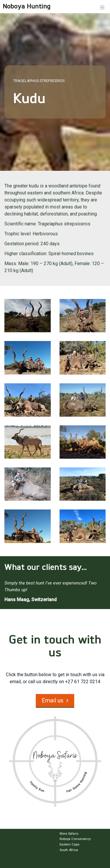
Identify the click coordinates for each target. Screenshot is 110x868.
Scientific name (20, 224)
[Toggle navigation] (102, 7)
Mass (10, 263)
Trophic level (17, 234)
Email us (53, 700)
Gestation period (21, 244)
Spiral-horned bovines (71, 254)
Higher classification (25, 254)
